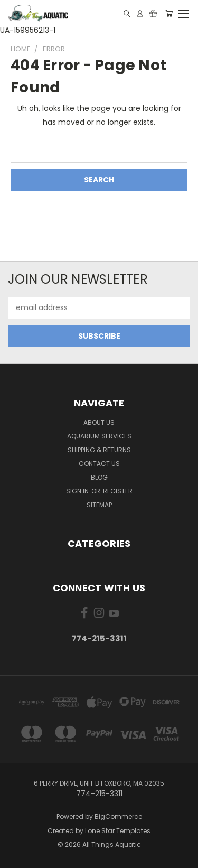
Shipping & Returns (99, 450)
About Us (99, 422)
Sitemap (99, 505)
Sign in (78, 491)
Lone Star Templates (118, 831)
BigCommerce (118, 816)
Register (118, 491)
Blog (99, 477)
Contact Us (99, 464)
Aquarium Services (99, 436)
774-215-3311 (99, 638)
